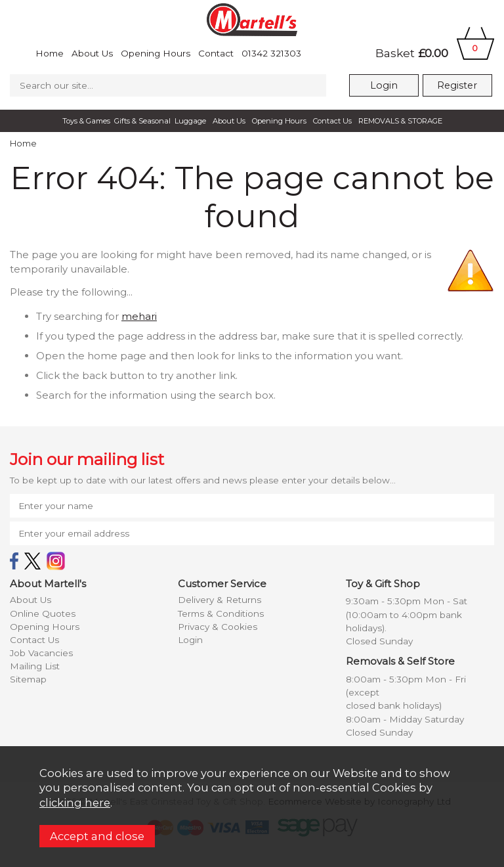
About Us (92, 53)
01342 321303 (271, 53)
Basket (435, 53)
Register (457, 85)
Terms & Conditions (221, 613)
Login (384, 85)
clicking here (75, 803)
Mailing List (35, 666)
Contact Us (332, 121)
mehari (139, 316)
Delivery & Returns (220, 600)
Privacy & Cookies (218, 627)
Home (50, 53)
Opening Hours (156, 53)
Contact (216, 53)
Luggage (190, 121)
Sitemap (28, 679)
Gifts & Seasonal (142, 121)
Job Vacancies (41, 653)
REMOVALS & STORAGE (400, 121)
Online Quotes (43, 613)
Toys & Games (86, 121)
